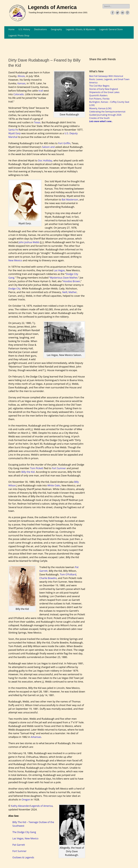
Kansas (21, 83)
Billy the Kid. (28, 472)
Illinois (21, 76)
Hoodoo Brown (71, 281)
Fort (54, 468)
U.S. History (24, 29)
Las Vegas (59, 270)
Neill (65, 292)
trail (40, 91)
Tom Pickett (37, 468)
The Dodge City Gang (24, 832)
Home (11, 29)
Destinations (40, 29)
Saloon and (48, 147)
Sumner (61, 468)
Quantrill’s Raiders (98, 95)
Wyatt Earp (15, 133)
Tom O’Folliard (68, 574)
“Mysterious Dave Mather (63, 278)
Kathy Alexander (20, 806)
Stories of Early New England (104, 89)
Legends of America (52, 7)
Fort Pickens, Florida (99, 99)
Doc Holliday (45, 160)
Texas (37, 122)
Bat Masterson (70, 199)
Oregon (26, 799)
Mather (73, 292)
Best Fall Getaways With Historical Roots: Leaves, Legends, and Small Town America (109, 79)
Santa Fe (13, 130)
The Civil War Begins (99, 86)
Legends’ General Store (111, 29)
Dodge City (14, 288)
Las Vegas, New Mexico (25, 838)
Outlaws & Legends (23, 857)
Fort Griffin (64, 143)
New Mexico (15, 260)
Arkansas (36, 737)
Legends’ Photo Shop (19, 36)
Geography (56, 29)
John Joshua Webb (29, 242)
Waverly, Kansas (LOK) (100, 108)
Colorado (19, 94)
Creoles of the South (99, 118)
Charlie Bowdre (48, 578)
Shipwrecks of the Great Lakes (104, 92)
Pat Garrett (19, 845)
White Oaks (54, 485)
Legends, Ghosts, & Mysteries (81, 29)
